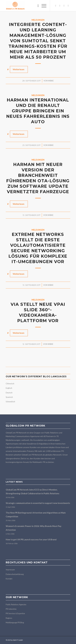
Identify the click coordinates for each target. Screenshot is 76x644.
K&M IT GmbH (18, 640)
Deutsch (9, 393)
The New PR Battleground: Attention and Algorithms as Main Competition (36, 515)
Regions (9, 618)
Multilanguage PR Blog (15, 623)
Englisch (9, 388)
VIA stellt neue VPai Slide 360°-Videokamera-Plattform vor (38, 313)
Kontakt (9, 579)
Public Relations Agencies (16, 605)
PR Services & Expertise (15, 613)
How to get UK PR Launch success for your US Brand (31, 539)
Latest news (14, 482)
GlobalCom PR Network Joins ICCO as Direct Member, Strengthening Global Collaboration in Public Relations (32, 492)
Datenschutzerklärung (15, 574)
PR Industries (11, 609)
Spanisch (9, 397)
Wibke (51, 81)
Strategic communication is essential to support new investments (38, 503)
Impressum (10, 570)
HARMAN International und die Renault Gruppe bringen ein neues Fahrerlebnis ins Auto (38, 111)
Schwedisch (10, 402)
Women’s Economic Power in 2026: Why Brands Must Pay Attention (34, 528)
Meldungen (38, 20)
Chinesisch (10, 384)
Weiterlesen (19, 69)
